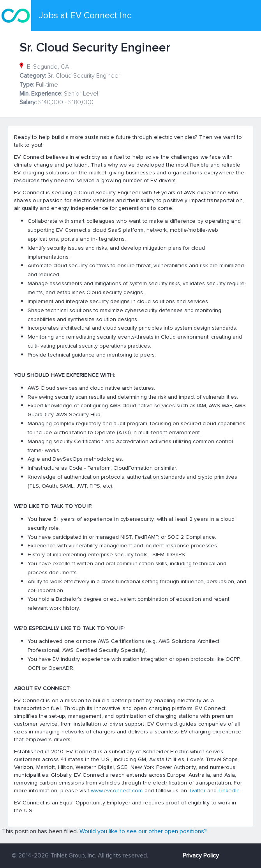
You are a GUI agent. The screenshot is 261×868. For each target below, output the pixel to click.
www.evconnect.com (117, 791)
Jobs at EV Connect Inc (85, 16)
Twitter (197, 791)
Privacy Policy (201, 856)
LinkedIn (229, 791)
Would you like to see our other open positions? (143, 831)
